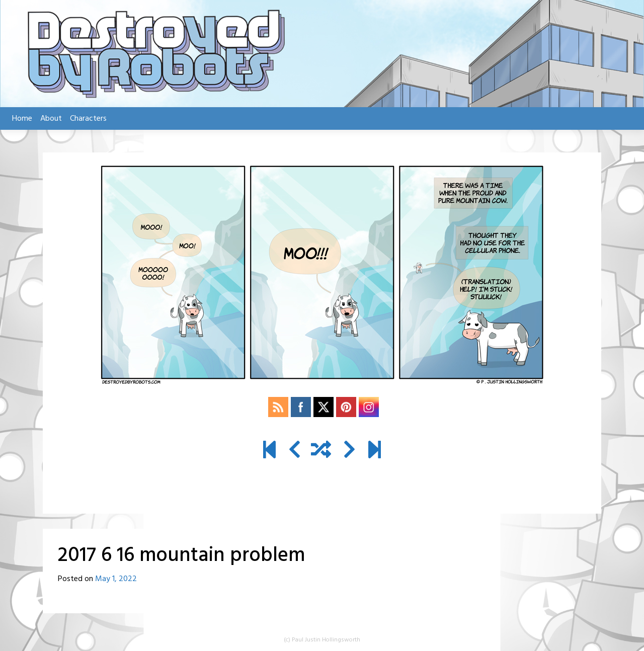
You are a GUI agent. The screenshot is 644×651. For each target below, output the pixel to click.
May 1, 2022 (116, 579)
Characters (88, 119)
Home (22, 119)
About (51, 119)
